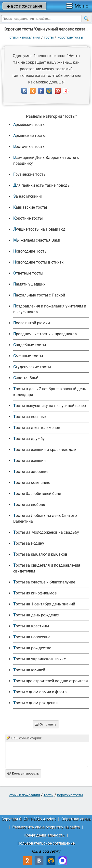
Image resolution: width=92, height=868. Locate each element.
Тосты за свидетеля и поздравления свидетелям (47, 568)
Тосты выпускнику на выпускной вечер (50, 406)
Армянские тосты (29, 136)
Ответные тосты (28, 273)
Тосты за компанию (32, 483)
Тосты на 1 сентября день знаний (44, 604)
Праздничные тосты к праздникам (45, 334)
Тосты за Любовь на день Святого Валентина (45, 518)
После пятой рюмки (32, 323)
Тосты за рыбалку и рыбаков (40, 554)
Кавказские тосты (30, 207)
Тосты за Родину (29, 543)
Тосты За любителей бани (37, 494)
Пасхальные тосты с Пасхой (39, 295)
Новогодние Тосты (30, 251)
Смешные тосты (28, 356)
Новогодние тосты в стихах (38, 262)
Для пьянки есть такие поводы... (43, 185)
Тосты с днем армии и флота (40, 692)
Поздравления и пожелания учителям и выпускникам (50, 309)
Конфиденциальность (44, 835)
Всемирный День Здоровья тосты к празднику (46, 160)
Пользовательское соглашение (46, 843)
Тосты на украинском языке (39, 659)
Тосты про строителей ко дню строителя (51, 681)
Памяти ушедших (29, 284)
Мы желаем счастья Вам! (37, 240)
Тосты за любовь (29, 505)
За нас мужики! (27, 196)
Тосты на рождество (32, 648)
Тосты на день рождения (36, 615)
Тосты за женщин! (30, 461)
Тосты (49, 37)
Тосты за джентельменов (37, 428)
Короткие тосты (70, 37)
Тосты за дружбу (29, 439)
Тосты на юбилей (29, 670)
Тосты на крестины (31, 626)
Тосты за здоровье (31, 472)
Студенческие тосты (32, 367)
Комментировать (23, 773)
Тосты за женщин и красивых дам (45, 450)
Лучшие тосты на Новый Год (39, 229)
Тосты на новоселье (32, 637)
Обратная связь (76, 819)
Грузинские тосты (30, 174)
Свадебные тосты (30, 345)
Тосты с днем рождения (35, 703)
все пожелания (24, 6)
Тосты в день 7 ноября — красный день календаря (50, 392)
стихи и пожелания (25, 37)
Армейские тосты (29, 125)
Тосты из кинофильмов (35, 593)
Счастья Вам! (26, 378)
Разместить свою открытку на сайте (46, 827)
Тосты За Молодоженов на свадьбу (46, 532)
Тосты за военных (30, 417)
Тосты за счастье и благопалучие (44, 582)
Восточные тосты (29, 147)
